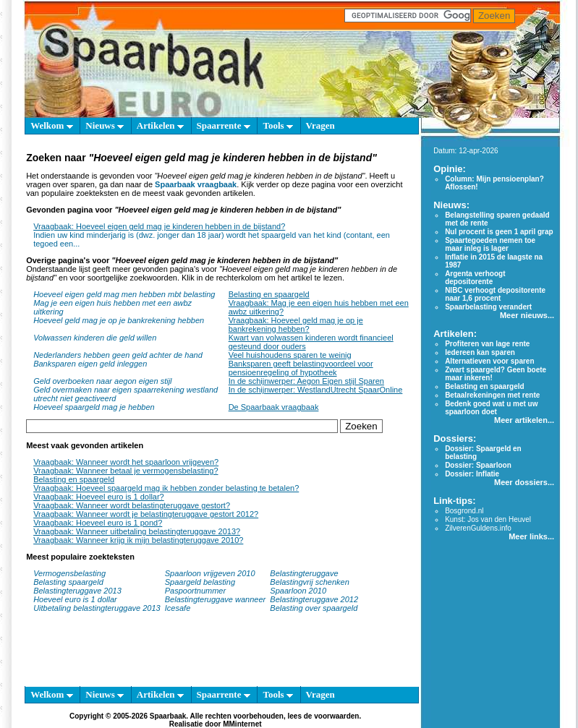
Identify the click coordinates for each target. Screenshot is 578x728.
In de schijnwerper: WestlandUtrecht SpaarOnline (316, 390)
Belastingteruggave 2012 (314, 599)
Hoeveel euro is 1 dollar (75, 599)
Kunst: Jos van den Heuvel (488, 519)
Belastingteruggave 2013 (77, 591)
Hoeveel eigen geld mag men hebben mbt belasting (124, 294)
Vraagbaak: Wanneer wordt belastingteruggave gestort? (132, 505)
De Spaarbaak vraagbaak (274, 407)
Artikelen (160, 125)
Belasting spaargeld (68, 582)
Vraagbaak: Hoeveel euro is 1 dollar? (99, 497)
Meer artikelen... (524, 420)
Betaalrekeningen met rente (492, 395)
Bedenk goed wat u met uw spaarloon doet (491, 408)
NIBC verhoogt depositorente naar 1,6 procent (495, 294)
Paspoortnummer (195, 591)
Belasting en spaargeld (269, 294)
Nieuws (105, 125)
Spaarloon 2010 (299, 591)
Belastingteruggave (304, 573)
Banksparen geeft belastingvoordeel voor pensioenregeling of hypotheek (301, 368)
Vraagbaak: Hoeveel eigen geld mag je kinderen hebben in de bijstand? (159, 226)
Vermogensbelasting (69, 573)
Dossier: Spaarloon (478, 465)
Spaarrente (224, 125)
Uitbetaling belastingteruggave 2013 (97, 608)
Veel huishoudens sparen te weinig (290, 355)
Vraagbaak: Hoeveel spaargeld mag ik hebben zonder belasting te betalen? (166, 488)
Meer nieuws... (527, 315)
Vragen (320, 125)
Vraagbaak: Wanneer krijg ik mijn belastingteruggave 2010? (138, 540)
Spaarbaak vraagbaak (196, 184)
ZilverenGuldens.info (478, 528)
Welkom (51, 125)
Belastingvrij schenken (309, 582)
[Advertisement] (216, 656)
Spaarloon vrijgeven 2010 (210, 573)
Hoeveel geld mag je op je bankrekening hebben (119, 320)
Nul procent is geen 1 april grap (499, 232)
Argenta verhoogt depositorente (475, 278)
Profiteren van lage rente (487, 344)
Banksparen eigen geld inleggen (90, 364)
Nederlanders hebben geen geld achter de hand (118, 355)
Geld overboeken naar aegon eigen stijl (102, 381)
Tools (277, 125)
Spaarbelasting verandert (488, 307)
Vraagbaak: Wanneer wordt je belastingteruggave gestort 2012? (146, 514)
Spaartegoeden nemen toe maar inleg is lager (490, 244)
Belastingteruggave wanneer (215, 599)
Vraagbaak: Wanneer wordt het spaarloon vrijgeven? (126, 462)
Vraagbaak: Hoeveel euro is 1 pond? (98, 523)
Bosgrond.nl (464, 511)
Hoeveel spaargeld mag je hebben (94, 407)
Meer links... (531, 536)
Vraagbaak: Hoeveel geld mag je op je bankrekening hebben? (296, 325)
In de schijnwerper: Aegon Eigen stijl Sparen (306, 381)
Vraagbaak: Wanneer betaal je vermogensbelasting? (126, 471)
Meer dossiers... (524, 482)
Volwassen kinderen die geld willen (95, 338)
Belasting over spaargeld (314, 608)
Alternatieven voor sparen (489, 361)
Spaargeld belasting (200, 582)
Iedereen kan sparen (480, 352)
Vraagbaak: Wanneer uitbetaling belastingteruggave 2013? (137, 531)
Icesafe (178, 608)
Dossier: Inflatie (472, 474)
